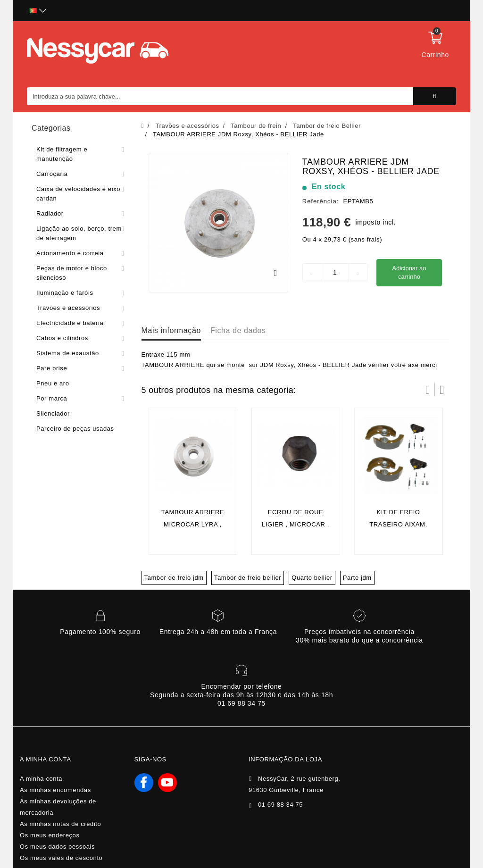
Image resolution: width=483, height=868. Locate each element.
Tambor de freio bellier (248, 578)
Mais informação (171, 330)
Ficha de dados (238, 330)
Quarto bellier (312, 578)
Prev (428, 390)
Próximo (442, 390)
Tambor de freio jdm (174, 578)
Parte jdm (357, 578)
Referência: (321, 201)
